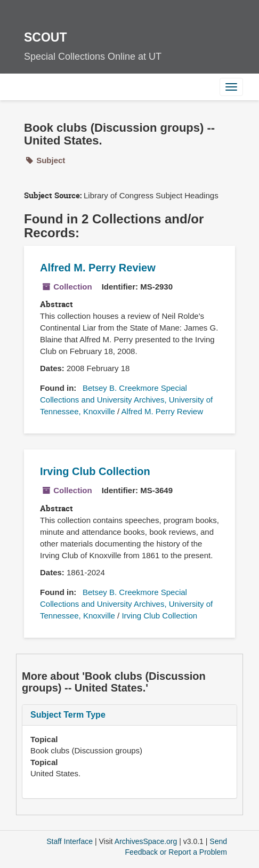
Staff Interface (70, 841)
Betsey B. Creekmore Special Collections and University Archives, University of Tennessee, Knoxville (126, 400)
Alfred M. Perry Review (98, 268)
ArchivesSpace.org (146, 841)
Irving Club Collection (95, 471)
